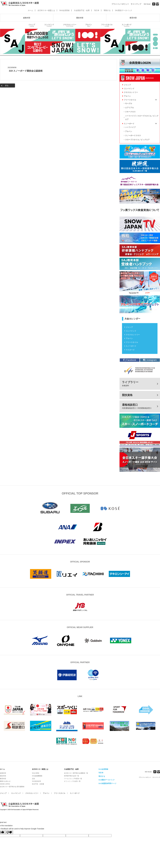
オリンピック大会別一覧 (72, 781)
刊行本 (97, 10)
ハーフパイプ (130, 127)
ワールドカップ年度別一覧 (73, 779)
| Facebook (130, 360)
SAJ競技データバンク (124, 10)
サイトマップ (136, 4)
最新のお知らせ (5, 781)
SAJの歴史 (36, 773)
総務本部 (27, 18)
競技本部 (80, 18)
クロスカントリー (70, 25)
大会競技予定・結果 (82, 10)
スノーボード (127, 25)
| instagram (150, 360)
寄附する (107, 10)
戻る (7, 85)
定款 (33, 779)
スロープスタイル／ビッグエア (137, 140)
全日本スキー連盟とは (46, 10)
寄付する (102, 776)
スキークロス (130, 112)
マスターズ (130, 350)
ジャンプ (32, 25)
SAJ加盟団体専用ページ (107, 783)
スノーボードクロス (133, 135)
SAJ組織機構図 (37, 776)
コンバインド (49, 25)
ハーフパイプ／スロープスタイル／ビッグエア (142, 118)
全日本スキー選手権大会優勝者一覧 (76, 773)
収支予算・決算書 (38, 784)
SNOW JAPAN (5, 784)
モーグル (129, 103)
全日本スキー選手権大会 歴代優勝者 (12, 787)
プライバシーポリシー (120, 4)
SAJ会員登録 (64, 10)
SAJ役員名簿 (36, 781)
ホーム (30, 10)
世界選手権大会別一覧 (71, 776)
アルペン (89, 25)
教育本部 (133, 18)
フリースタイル (107, 25)
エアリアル (129, 108)
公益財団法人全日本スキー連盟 (20, 805)
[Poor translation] (9, 832)
